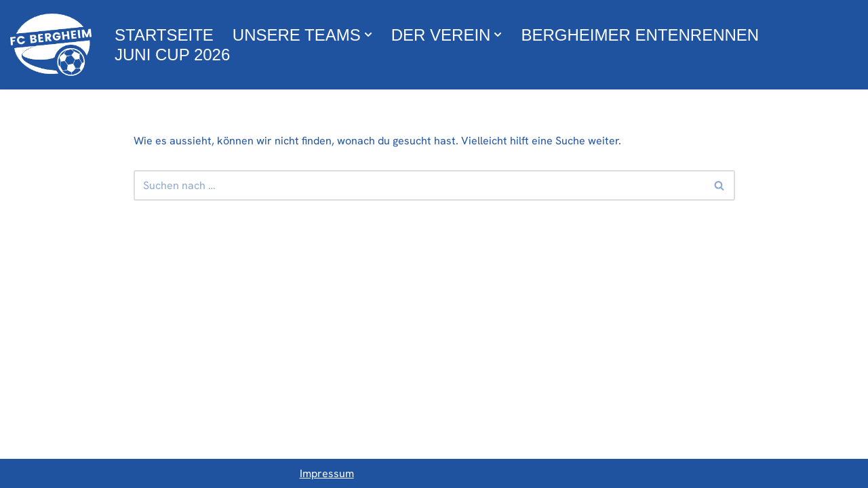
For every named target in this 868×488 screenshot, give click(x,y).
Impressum (327, 473)
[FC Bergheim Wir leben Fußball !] (51, 45)
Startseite (164, 35)
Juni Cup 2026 (172, 55)
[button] (368, 35)
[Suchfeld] (419, 185)
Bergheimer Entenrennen (640, 35)
